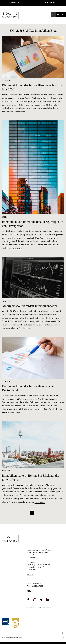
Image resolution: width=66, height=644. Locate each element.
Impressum (31, 608)
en (58, 14)
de (53, 14)
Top (62, 635)
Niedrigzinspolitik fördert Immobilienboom (29, 306)
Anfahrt (30, 575)
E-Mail (29, 591)
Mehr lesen (20, 112)
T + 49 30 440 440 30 (34, 584)
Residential (16, 3)
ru (63, 14)
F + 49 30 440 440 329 (35, 586)
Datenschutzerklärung (46, 608)
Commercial (50, 3)
